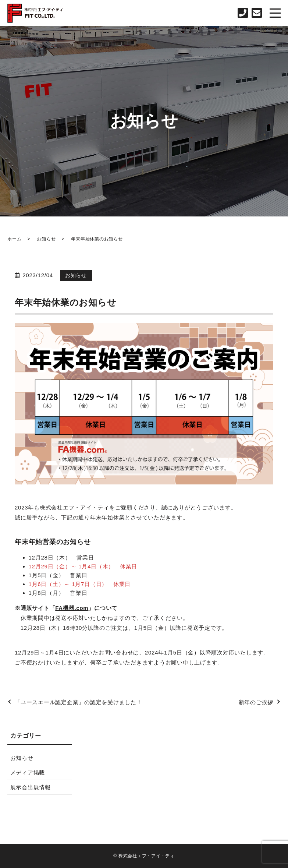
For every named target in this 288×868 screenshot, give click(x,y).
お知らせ (46, 239)
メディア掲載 (28, 772)
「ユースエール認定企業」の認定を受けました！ (79, 702)
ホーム (14, 239)
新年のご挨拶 (256, 702)
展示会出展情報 (31, 787)
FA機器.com (72, 608)
